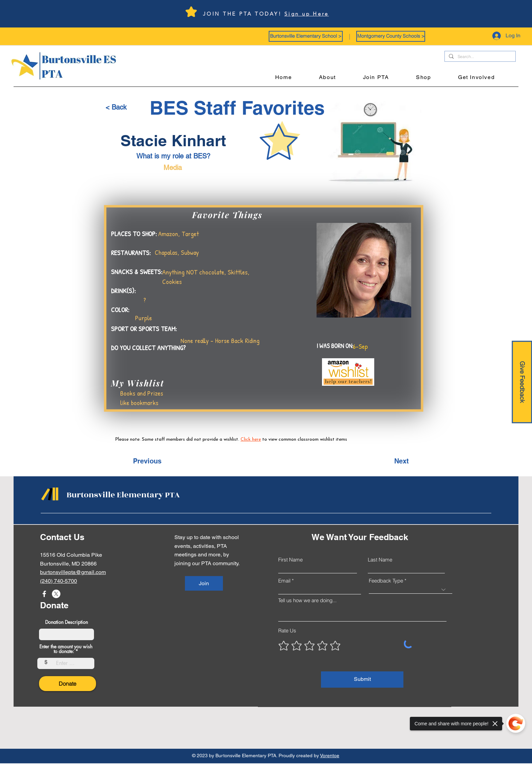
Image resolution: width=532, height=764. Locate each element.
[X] (56, 594)
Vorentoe (330, 756)
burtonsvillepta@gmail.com (73, 572)
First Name (290, 560)
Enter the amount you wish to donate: (66, 649)
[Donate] (68, 684)
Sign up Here (307, 14)
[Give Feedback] (522, 382)
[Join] (204, 583)
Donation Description (66, 622)
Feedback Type (386, 581)
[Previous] (155, 461)
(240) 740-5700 (59, 581)
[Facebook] (44, 594)
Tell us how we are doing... (307, 600)
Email (284, 581)
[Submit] (362, 680)
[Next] (392, 461)
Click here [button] (251, 440)
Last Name (380, 560)
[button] (306, 36)
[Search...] (479, 57)
